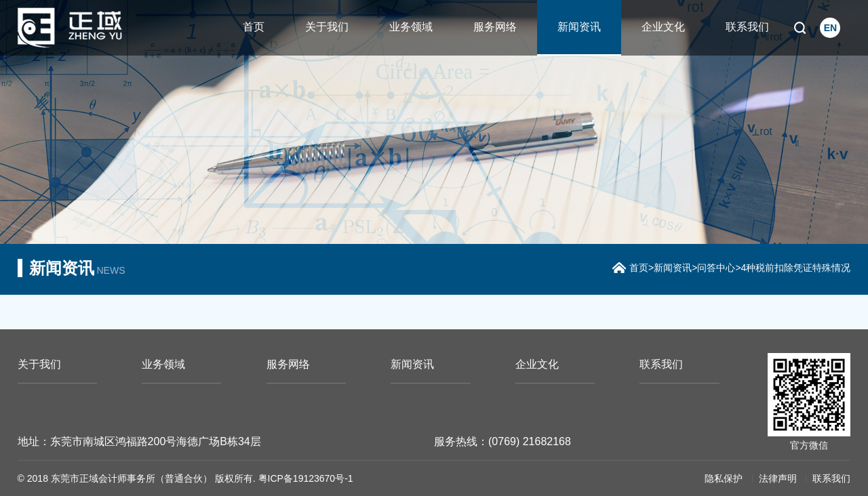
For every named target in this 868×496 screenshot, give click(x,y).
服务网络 (495, 27)
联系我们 (747, 27)
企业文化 (663, 27)
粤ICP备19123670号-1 (306, 478)
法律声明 (778, 478)
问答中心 (716, 268)
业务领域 (411, 27)
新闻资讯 (579, 27)
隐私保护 (724, 478)
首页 (254, 27)
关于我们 (327, 27)
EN (830, 28)
